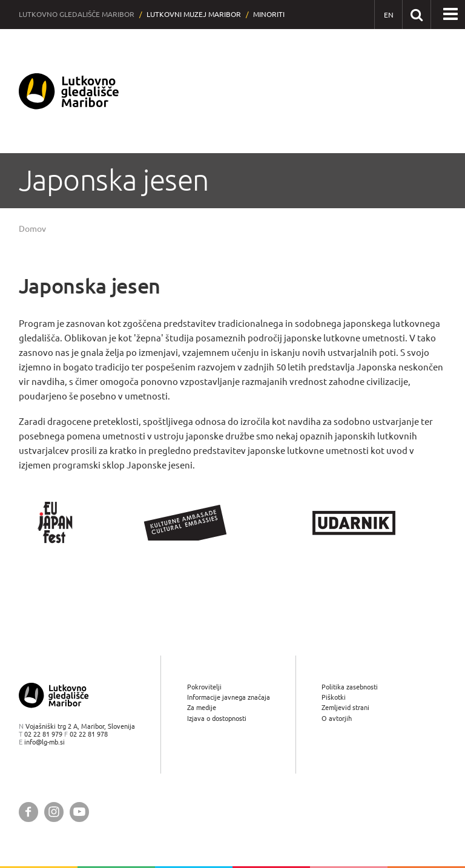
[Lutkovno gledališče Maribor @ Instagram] (54, 812)
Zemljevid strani (345, 707)
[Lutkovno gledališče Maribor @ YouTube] (79, 812)
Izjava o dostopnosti (217, 718)
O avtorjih (337, 718)
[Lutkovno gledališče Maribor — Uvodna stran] (69, 91)
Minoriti (269, 14)
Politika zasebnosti (350, 687)
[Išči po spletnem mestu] (416, 14)
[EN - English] (388, 15)
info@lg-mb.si (45, 742)
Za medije (202, 707)
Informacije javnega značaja (229, 697)
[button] (450, 15)
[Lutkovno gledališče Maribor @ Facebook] (28, 812)
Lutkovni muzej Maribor (194, 14)
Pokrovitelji (204, 687)
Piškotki (334, 697)
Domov (32, 229)
